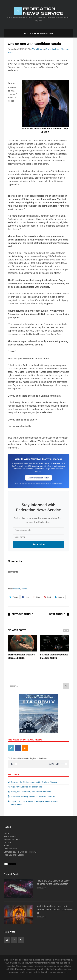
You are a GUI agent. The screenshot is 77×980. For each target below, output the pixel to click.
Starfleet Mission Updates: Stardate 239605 (22, 647)
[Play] (12, 764)
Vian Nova (37, 49)
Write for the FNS (12, 839)
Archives (8, 842)
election (17, 589)
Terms (7, 846)
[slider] (31, 764)
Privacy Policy (10, 849)
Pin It (48, 597)
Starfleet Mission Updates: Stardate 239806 (55, 647)
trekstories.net (58, 484)
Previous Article (22, 614)
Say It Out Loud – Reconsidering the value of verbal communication (33, 803)
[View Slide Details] (39, 714)
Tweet (14, 597)
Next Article (57, 614)
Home (7, 833)
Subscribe (38, 545)
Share (60, 597)
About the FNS (10, 836)
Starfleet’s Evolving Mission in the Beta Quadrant (32, 796)
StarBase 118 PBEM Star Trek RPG (20, 852)
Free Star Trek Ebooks (14, 855)
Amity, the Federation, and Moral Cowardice (29, 792)
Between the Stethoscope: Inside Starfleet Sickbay (32, 782)
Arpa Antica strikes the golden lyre (25, 787)
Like (25, 597)
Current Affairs (52, 49)
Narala (24, 589)
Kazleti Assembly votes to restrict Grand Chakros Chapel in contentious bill (55, 910)
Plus (36, 597)
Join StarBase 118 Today (38, 478)
